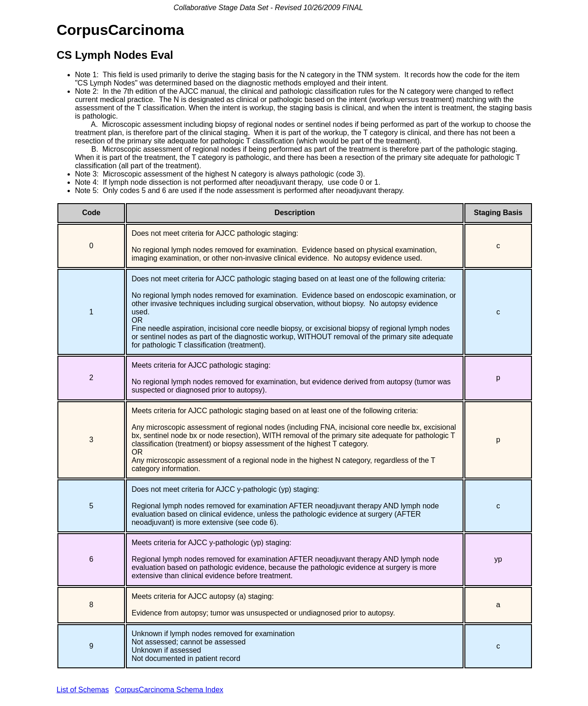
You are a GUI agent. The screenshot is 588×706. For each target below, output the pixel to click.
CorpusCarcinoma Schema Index (169, 690)
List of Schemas (83, 690)
